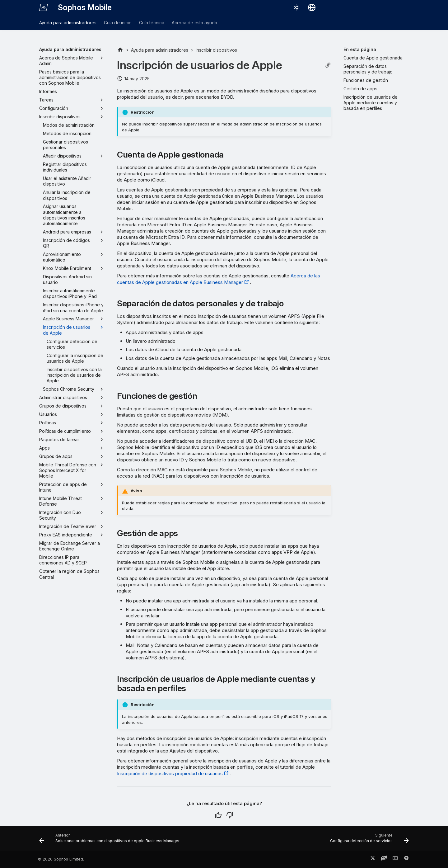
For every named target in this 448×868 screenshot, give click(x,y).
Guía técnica (152, 23)
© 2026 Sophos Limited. (61, 859)
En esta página (360, 49)
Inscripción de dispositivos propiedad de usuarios (170, 774)
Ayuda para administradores (68, 23)
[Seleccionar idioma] (312, 7)
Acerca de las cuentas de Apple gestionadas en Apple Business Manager (219, 279)
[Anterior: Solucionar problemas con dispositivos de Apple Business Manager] (111, 840)
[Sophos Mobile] (44, 7)
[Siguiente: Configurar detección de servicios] (368, 840)
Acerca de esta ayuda (194, 23)
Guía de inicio (118, 23)
